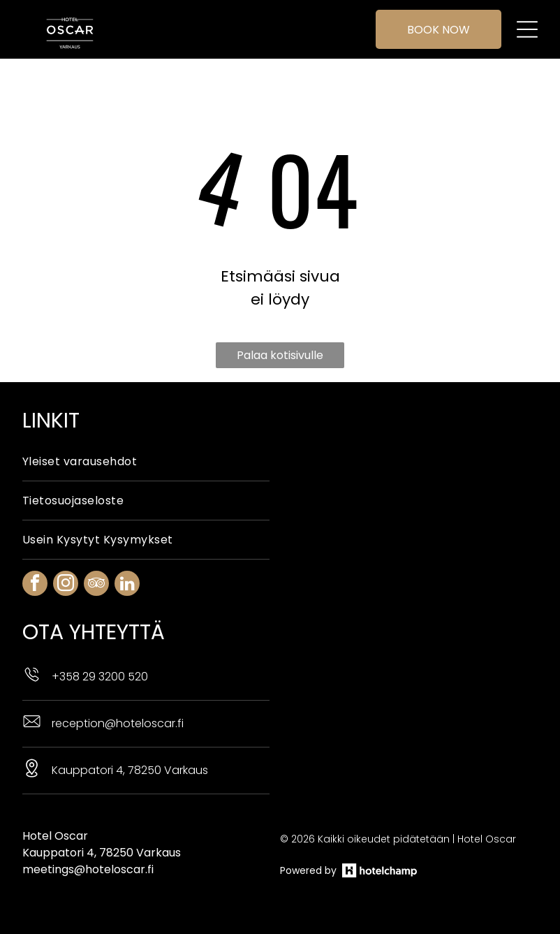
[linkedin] (127, 585)
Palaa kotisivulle (280, 355)
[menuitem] (146, 462)
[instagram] (66, 585)
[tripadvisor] (96, 585)
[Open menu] (527, 29)
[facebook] (35, 585)
